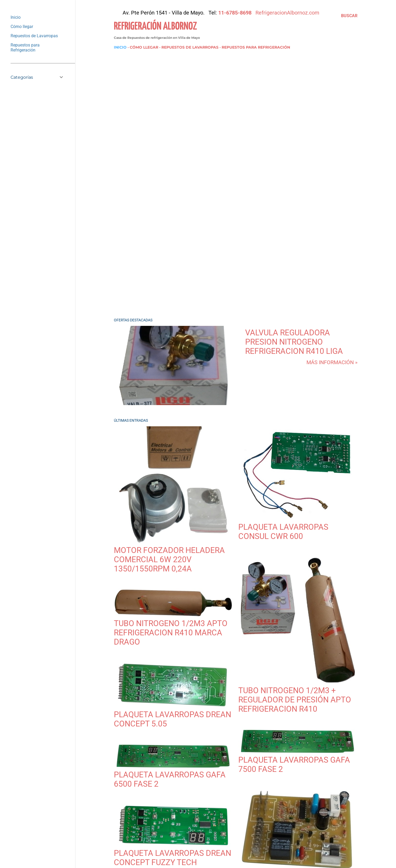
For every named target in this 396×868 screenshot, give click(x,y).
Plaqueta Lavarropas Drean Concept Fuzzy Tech (173, 858)
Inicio (120, 47)
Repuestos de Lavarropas (190, 47)
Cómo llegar (144, 47)
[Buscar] (349, 16)
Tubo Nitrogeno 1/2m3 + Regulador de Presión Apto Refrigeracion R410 (295, 700)
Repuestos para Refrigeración (256, 47)
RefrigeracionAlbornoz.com (287, 13)
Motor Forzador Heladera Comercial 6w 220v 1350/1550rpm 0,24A (169, 559)
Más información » (332, 362)
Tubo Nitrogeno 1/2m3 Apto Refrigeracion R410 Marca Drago (171, 633)
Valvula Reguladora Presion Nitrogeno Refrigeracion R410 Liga (294, 342)
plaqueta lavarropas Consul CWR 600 (283, 532)
